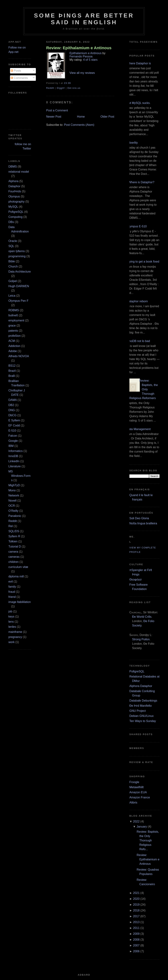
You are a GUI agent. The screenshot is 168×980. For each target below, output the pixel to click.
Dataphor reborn (137, 301)
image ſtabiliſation (20, 602)
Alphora (13, 181)
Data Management (139, 429)
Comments (19, 78)
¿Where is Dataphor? (141, 182)
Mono (12, 490)
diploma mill (16, 576)
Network (14, 495)
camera (13, 552)
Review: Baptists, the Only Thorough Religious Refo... (148, 840)
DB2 (11, 405)
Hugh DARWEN (19, 286)
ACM (12, 341)
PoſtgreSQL (16, 212)
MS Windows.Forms (19, 476)
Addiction (14, 346)
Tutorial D (15, 547)
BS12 (12, 366)
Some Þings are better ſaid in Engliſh (84, 19)
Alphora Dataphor (141, 686)
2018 (136, 910)
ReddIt (50, 88)
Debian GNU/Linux (142, 716)
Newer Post (54, 117)
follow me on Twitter (23, 146)
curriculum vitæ (18, 567)
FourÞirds (15, 191)
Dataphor (14, 186)
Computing (15, 217)
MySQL (13, 207)
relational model (19, 172)
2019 (136, 905)
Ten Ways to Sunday (143, 721)
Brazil (12, 371)
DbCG (12, 415)
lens (11, 622)
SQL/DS (14, 531)
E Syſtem (14, 420)
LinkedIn (14, 461)
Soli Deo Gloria (139, 518)
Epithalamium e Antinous (86, 53)
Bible (12, 261)
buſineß (13, 315)
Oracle (13, 241)
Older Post (107, 117)
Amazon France (140, 797)
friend (12, 597)
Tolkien (13, 541)
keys (11, 617)
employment (16, 320)
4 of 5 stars (90, 60)
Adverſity (132, 143)
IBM (11, 446)
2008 (136, 940)
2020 (136, 899)
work (11, 642)
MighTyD (14, 485)
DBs (11, 222)
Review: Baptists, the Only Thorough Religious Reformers (144, 389)
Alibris (133, 803)
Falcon (13, 436)
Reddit (13, 521)
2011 (136, 928)
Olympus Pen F (18, 301)
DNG (12, 410)
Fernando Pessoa (81, 56)
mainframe (15, 632)
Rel (11, 526)
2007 (136, 945)
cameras (14, 557)
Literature (15, 466)
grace (12, 326)
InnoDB (13, 456)
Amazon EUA (138, 792)
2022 (136, 821)
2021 (136, 893)
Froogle (134, 782)
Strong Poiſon (141, 639)
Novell (12, 501)
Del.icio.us (74, 88)
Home (81, 117)
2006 (136, 951)
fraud (12, 592)
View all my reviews (82, 73)
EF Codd (14, 425)
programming (17, 256)
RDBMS (14, 310)
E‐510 (12, 431)
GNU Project (138, 711)
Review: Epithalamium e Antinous (79, 48)
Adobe (13, 351)
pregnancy (15, 637)
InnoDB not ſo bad (138, 341)
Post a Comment (57, 110)
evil (11, 582)
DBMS (13, 167)
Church (13, 266)
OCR (12, 506)
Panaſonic (15, 516)
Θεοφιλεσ (136, 580)
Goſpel (13, 281)
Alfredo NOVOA (19, 356)
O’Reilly (13, 511)
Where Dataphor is (139, 63)
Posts (16, 71)
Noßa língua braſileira (143, 523)
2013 (136, 922)
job (10, 611)
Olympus (14, 196)
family (12, 587)
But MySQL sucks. (139, 103)
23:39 (67, 83)
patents (13, 331)
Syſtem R (14, 536)
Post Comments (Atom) (79, 125)
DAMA (12, 400)
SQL (11, 246)
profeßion (15, 336)
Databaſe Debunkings (143, 701)
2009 (136, 934)
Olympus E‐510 (137, 226)
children (13, 562)
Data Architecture (20, 272)
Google (13, 441)
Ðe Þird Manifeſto (141, 706)
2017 (136, 916)
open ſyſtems (17, 251)
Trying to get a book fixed (143, 262)
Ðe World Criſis (142, 617)
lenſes (12, 627)
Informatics (15, 451)
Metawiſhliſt (137, 787)
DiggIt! (61, 88)
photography (16, 202)
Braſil (12, 376)
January (142, 827)
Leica (12, 296)
